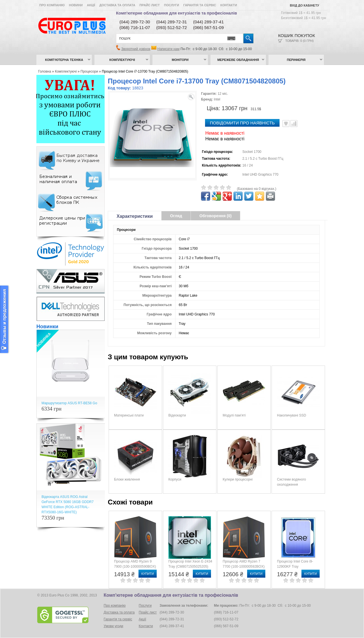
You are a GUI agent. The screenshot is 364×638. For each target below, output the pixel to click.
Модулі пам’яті (234, 415)
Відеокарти (177, 415)
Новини (76, 5)
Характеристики (135, 216)
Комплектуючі (122, 60)
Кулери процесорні (238, 479)
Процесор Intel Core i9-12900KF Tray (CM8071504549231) (295, 567)
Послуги (172, 5)
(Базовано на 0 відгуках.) (257, 189)
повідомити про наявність (242, 123)
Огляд (176, 216)
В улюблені (286, 124)
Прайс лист (150, 5)
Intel (217, 99)
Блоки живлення (127, 479)
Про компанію (52, 5)
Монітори (180, 60)
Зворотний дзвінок (136, 49)
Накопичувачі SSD (291, 415)
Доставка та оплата (117, 5)
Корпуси (175, 479)
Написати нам (168, 49)
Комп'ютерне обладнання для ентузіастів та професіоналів (176, 13)
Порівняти (294, 124)
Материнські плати (129, 415)
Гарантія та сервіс (200, 5)
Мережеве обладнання (238, 60)
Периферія (296, 60)
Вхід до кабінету (304, 5)
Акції (91, 5)
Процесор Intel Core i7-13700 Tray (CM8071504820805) (145, 71)
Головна (45, 71)
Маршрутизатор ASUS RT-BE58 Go (69, 403)
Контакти (229, 5)
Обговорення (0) (215, 216)
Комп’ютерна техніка (64, 60)
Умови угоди (114, 626)
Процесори (89, 71)
